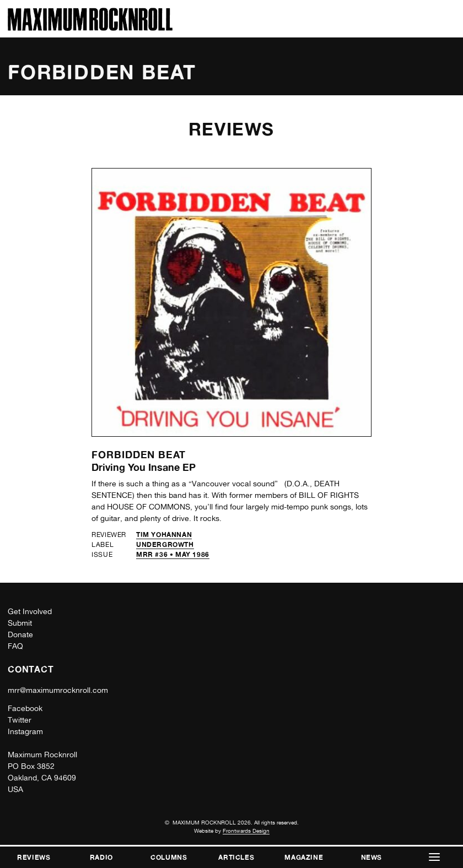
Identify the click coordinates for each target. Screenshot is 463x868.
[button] (434, 857)
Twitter (20, 720)
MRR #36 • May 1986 (173, 554)
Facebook (25, 708)
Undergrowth (165, 544)
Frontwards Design (246, 831)
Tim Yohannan (164, 535)
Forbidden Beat (139, 454)
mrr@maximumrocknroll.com (58, 690)
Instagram (25, 731)
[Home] (90, 28)
